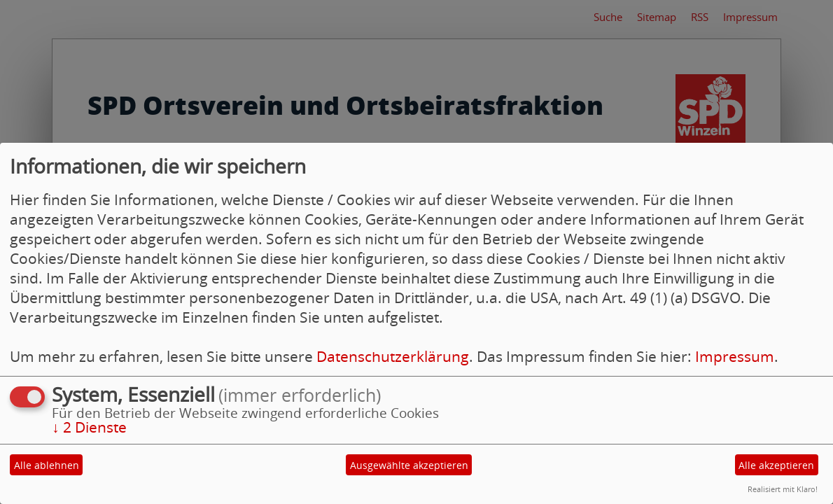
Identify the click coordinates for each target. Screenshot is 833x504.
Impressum (735, 356)
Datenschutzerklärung (393, 356)
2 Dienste (89, 427)
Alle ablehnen (47, 465)
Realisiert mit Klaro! (783, 489)
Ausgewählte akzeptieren (409, 465)
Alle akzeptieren (776, 465)
